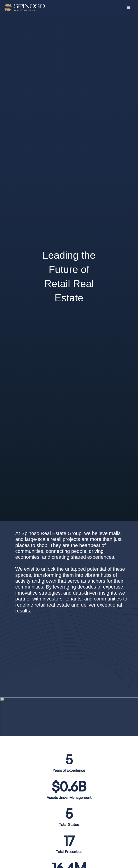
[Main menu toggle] (129, 7)
